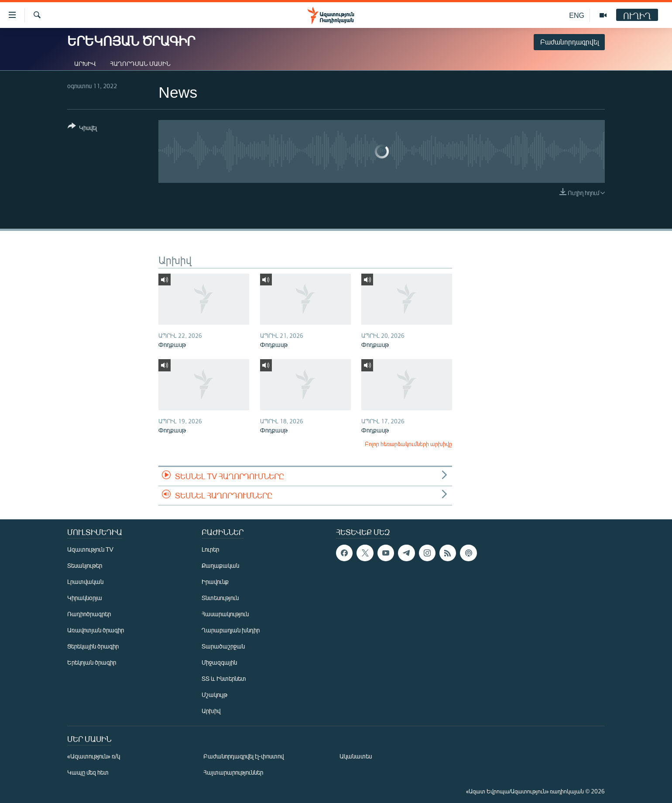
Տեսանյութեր (85, 565)
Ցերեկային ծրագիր (93, 646)
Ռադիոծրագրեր (89, 614)
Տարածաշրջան (223, 646)
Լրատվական (85, 582)
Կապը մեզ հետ (88, 772)
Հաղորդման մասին (140, 63)
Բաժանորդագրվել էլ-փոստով (243, 756)
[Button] (82, 129)
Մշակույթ (214, 695)
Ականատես (356, 756)
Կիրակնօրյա (85, 598)
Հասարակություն (225, 614)
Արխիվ (85, 63)
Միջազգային (219, 662)
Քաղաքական (220, 565)
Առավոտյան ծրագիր (96, 630)
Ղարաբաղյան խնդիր (231, 630)
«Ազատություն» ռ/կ (94, 756)
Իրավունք (215, 582)
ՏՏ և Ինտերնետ (224, 678)
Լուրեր (210, 549)
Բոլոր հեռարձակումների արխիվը (408, 444)
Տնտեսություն (220, 598)
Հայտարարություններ (233, 772)
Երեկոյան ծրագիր (92, 662)
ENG (577, 15)
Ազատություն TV (90, 549)
